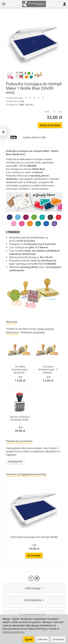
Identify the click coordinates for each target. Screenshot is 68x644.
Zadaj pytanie (15, 461)
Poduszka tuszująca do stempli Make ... (34, 539)
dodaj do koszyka (50, 125)
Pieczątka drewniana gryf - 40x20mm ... (20, 370)
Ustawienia (58, 639)
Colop (21, 101)
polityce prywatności (13, 632)
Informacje (34, 588)
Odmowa (42, 639)
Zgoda (29, 639)
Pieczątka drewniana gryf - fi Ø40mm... (48, 370)
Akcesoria (12, 332)
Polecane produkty (33, 332)
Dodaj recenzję (45, 329)
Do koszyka (34, 555)
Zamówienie (34, 600)
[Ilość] (54, 111)
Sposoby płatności (34, 615)
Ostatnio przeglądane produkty (26, 474)
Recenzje (12, 322)
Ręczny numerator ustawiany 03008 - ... (20, 420)
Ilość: (47, 112)
